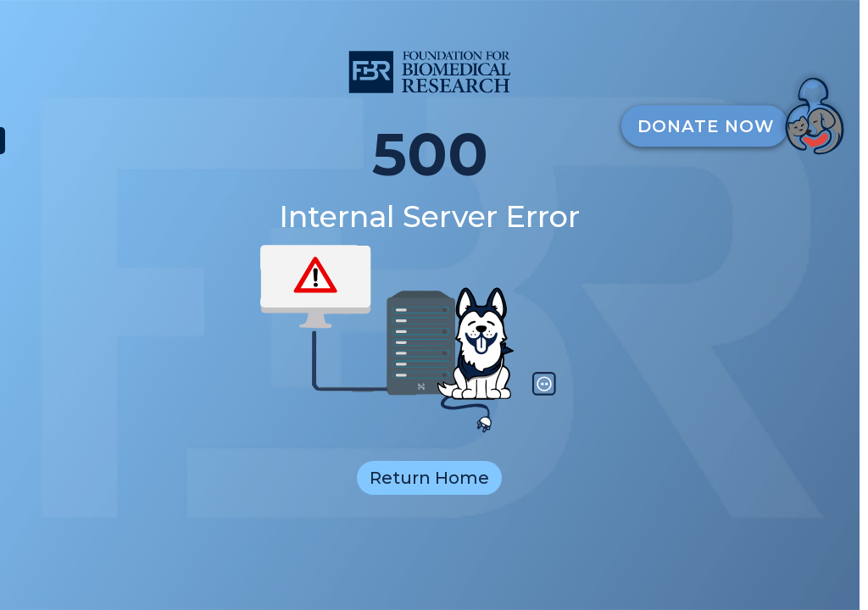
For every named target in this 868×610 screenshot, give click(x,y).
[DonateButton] (739, 112)
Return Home (429, 478)
